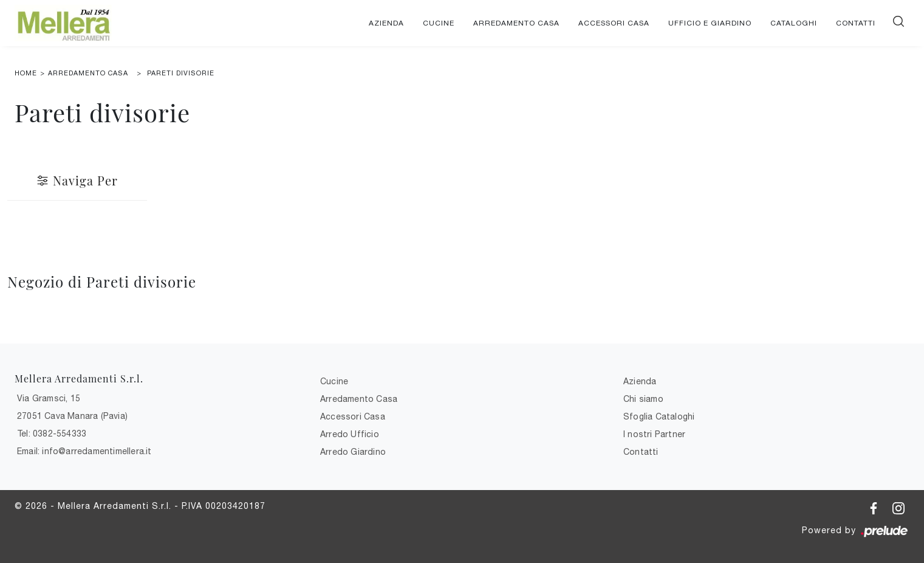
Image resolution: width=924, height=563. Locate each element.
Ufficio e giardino (710, 23)
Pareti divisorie (181, 73)
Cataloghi (794, 23)
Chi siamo (643, 399)
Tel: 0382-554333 (52, 433)
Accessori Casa (614, 23)
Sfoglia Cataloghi (659, 416)
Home (26, 73)
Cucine (439, 23)
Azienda (386, 23)
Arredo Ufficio (350, 434)
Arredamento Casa (516, 23)
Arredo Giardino (353, 452)
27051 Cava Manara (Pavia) (72, 416)
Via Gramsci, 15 (49, 398)
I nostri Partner (654, 434)
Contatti (856, 23)
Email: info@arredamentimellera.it (84, 451)
